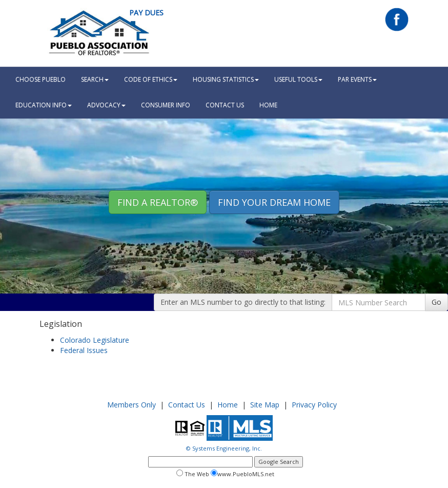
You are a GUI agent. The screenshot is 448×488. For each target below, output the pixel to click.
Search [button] (95, 79)
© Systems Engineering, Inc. (224, 448)
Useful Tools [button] (298, 79)
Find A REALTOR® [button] (158, 202)
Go (436, 302)
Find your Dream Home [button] (274, 202)
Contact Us (225, 105)
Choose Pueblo (40, 79)
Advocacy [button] (106, 105)
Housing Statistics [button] (226, 79)
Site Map (265, 405)
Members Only (131, 405)
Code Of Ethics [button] (151, 79)
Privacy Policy (314, 405)
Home (228, 405)
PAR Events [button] (357, 79)
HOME (268, 105)
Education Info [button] (44, 105)
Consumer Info (166, 105)
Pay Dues (146, 13)
